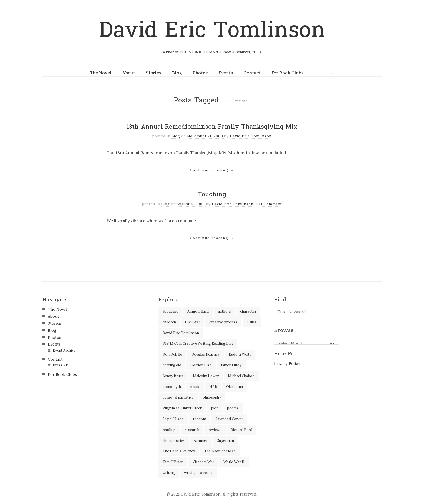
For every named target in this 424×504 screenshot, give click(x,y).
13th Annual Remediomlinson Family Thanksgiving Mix (212, 127)
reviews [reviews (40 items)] (215, 430)
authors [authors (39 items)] (224, 311)
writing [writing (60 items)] (169, 473)
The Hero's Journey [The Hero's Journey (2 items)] (179, 451)
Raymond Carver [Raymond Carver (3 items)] (229, 419)
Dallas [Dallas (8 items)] (252, 322)
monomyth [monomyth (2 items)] (172, 387)
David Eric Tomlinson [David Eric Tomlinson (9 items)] (181, 333)
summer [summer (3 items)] (201, 441)
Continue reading (212, 170)
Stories (153, 73)
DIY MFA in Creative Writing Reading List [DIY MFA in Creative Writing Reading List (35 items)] (198, 344)
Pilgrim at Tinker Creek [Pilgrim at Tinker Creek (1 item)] (182, 408)
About (129, 73)
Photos (200, 73)
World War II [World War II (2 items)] (234, 462)
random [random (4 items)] (199, 419)
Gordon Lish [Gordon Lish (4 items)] (201, 365)
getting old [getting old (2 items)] (172, 365)
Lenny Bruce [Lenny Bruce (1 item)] (173, 376)
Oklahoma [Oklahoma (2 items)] (234, 387)
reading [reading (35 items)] (169, 430)
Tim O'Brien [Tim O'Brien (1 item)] (173, 462)
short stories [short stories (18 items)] (174, 441)
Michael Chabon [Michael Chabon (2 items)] (241, 376)
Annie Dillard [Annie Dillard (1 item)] (198, 311)
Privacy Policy (287, 364)
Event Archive (64, 350)
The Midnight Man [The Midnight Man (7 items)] (220, 451)
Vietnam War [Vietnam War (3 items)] (203, 462)
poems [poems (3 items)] (233, 408)
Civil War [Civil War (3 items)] (193, 322)
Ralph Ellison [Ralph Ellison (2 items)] (173, 419)
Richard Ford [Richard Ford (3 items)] (241, 430)
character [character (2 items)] (248, 311)
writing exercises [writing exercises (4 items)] (199, 473)
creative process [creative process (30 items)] (223, 322)
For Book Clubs (287, 73)
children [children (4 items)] (169, 322)
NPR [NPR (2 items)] (213, 387)
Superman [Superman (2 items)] (225, 441)
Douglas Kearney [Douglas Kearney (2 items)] (206, 354)
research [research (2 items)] (192, 430)
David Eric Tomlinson (212, 30)
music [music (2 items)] (195, 387)
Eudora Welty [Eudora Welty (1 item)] (240, 354)
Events (226, 73)
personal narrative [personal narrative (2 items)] (178, 397)
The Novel (101, 73)
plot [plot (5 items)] (215, 408)
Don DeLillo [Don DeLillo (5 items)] (172, 354)
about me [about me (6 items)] (170, 311)
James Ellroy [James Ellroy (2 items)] (231, 365)
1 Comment (271, 204)
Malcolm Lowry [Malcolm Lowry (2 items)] (206, 376)
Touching (212, 194)
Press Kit (60, 365)
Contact (252, 73)
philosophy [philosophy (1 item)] (212, 397)
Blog (177, 73)
